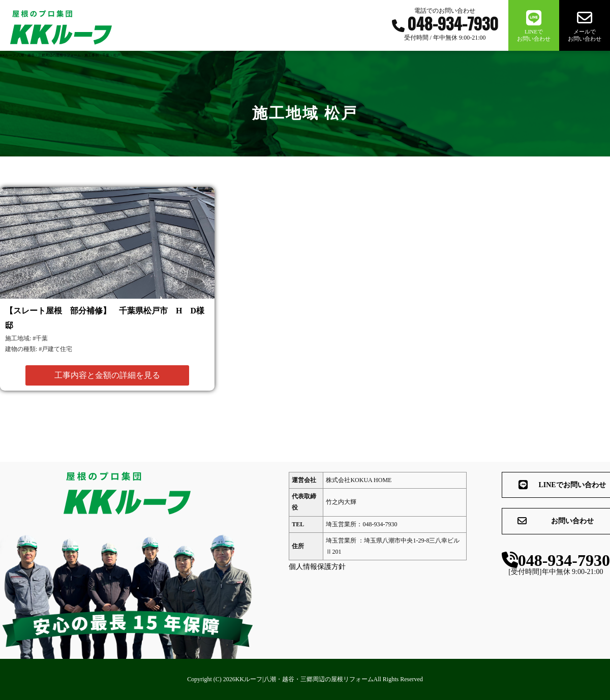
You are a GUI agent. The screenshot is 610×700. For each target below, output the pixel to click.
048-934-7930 (538, 561)
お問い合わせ (521, 522)
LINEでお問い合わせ (527, 485)
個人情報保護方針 (300, 567)
